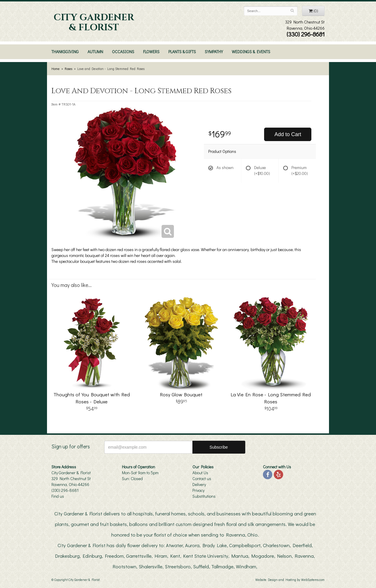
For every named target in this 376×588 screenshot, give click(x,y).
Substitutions (204, 496)
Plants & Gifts (182, 52)
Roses (68, 69)
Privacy (198, 490)
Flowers (151, 52)
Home (56, 69)
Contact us (202, 478)
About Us (200, 473)
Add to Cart (288, 134)
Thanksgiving (65, 52)
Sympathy (214, 52)
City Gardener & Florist (94, 23)
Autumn (95, 52)
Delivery (199, 484)
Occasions (123, 52)
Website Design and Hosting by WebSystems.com (290, 580)
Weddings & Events (251, 52)
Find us (58, 496)
